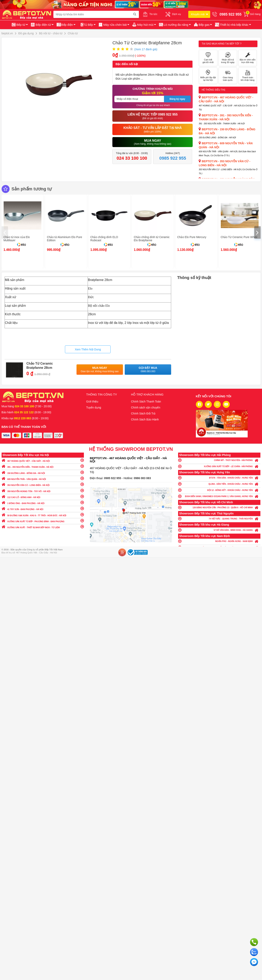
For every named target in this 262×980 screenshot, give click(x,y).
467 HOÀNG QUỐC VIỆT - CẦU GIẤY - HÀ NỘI (43, 460)
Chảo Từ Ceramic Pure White (239, 237)
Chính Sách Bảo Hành (145, 419)
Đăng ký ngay (177, 99)
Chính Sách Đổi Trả (143, 413)
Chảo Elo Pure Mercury (192, 237)
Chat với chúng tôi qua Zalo (254, 952)
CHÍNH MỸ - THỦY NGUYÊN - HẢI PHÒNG (219, 460)
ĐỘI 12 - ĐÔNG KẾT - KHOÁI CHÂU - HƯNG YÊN (219, 490)
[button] (233, 25)
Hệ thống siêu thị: (214, 90)
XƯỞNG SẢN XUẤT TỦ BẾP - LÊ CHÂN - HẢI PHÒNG (219, 466)
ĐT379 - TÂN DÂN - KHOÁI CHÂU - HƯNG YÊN (219, 478)
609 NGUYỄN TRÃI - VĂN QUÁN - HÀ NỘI (43, 478)
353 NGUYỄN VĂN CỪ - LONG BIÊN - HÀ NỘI (43, 484)
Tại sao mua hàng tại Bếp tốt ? (221, 44)
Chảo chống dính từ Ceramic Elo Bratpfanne (152, 239)
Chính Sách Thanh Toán (146, 401)
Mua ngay (100, 370)
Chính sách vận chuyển (146, 407)
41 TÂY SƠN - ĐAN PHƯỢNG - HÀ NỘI (43, 508)
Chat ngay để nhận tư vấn (254, 962)
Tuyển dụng (94, 407)
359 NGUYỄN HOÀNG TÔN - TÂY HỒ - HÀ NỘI (43, 490)
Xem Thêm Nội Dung (88, 349)
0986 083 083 (142, 478)
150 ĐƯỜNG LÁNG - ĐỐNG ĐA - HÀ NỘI (43, 472)
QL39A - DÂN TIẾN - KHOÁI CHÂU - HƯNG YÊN (219, 484)
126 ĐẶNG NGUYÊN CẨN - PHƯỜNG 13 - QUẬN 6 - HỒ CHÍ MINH (219, 507)
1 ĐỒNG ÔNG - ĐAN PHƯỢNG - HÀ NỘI (43, 502)
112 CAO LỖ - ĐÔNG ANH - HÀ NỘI (43, 496)
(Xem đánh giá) (146, 49)
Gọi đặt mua (148, 370)
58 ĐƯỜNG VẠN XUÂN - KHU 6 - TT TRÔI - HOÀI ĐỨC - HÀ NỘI (43, 515)
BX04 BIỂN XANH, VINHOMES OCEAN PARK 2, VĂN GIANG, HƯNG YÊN (219, 496)
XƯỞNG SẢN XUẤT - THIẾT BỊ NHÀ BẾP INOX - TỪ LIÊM (43, 527)
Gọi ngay (254, 942)
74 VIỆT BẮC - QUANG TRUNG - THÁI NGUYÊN (219, 519)
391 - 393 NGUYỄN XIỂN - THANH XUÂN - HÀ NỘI (43, 466)
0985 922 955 (113, 478)
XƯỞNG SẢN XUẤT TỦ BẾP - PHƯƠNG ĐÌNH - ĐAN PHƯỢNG (43, 521)
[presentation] (5, 232)
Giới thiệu (92, 401)
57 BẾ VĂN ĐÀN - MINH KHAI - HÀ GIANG (219, 530)
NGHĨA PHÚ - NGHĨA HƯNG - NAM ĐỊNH (219, 541)
